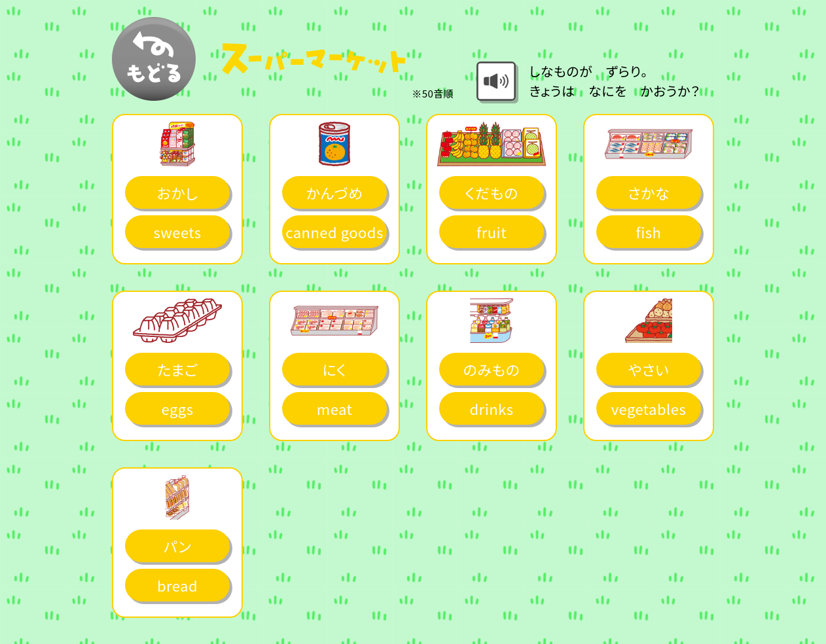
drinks (491, 408)
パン (177, 546)
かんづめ (335, 192)
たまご (177, 369)
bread (177, 585)
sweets (177, 232)
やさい (649, 369)
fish (649, 232)
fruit (492, 232)
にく (335, 369)
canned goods (334, 232)
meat (334, 408)
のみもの (492, 369)
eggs (178, 408)
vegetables (649, 408)
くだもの (491, 192)
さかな (649, 192)
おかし (177, 192)
